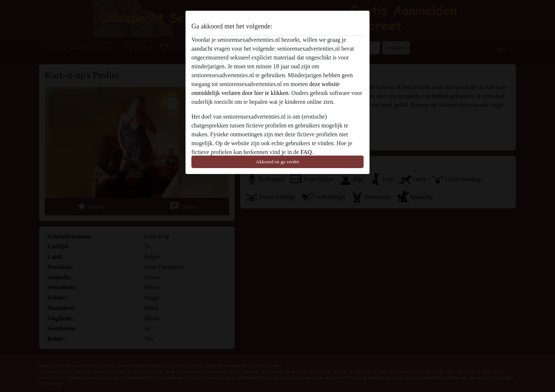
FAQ (306, 152)
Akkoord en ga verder (277, 162)
